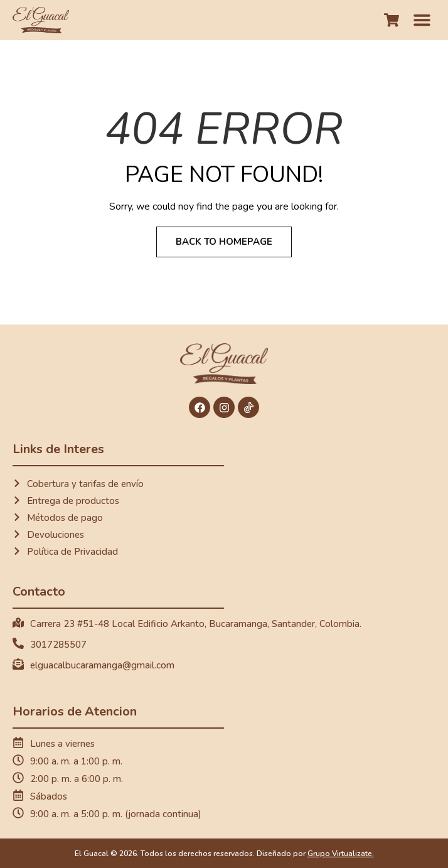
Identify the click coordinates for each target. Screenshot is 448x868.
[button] (422, 20)
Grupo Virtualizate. (341, 854)
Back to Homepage (224, 242)
